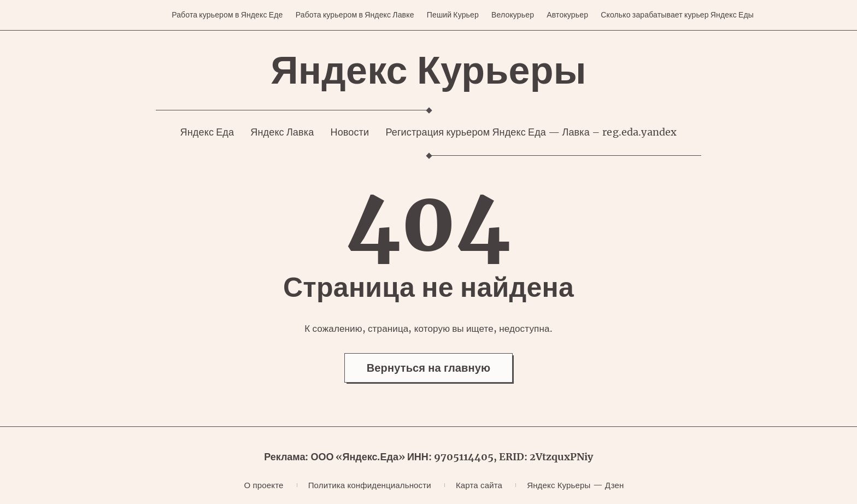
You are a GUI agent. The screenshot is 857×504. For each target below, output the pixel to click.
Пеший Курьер (453, 15)
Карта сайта (479, 485)
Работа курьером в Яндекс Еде (227, 15)
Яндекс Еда (207, 132)
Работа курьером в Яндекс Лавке (355, 15)
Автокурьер (567, 15)
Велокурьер (513, 15)
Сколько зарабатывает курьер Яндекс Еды (677, 15)
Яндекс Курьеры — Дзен (575, 485)
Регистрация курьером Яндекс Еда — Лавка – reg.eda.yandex (531, 132)
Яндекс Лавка (282, 132)
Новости (350, 132)
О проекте (264, 485)
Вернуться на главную (429, 368)
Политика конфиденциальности (370, 485)
